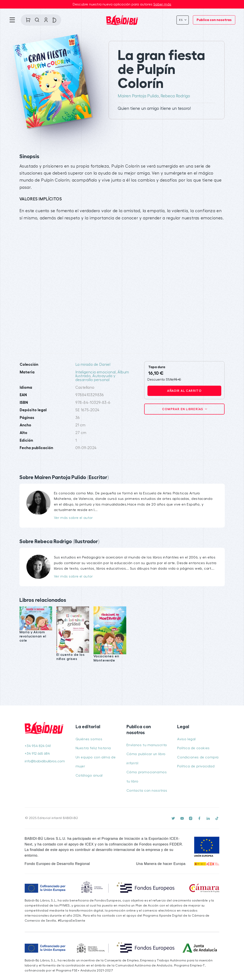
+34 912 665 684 (37, 754)
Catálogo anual (89, 775)
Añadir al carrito (184, 391)
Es (181, 20)
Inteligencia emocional (96, 372)
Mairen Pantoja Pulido (138, 96)
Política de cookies (193, 748)
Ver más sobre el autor (73, 518)
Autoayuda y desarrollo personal (95, 378)
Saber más (162, 4)
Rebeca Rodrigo (175, 96)
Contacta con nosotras (147, 791)
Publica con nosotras (214, 20)
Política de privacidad (196, 766)
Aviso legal (186, 739)
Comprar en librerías (183, 409)
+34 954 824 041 (38, 746)
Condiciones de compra (198, 757)
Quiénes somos (89, 739)
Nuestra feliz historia (93, 748)
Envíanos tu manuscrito (147, 745)
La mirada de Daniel (93, 365)
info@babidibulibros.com (45, 761)
